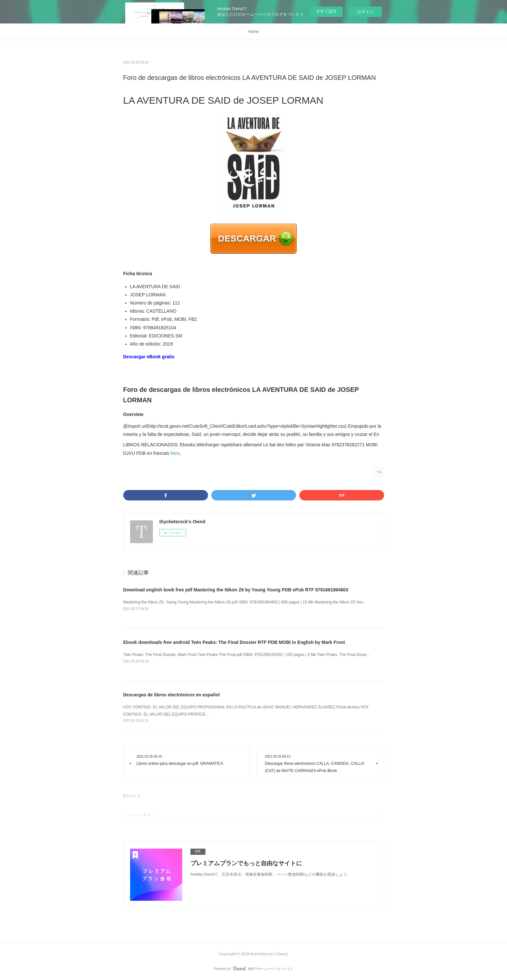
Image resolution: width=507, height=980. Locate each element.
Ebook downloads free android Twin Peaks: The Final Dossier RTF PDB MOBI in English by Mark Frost (234, 642)
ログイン (365, 12)
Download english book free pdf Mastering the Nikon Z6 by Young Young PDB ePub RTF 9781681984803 (236, 590)
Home (253, 32)
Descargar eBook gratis (149, 357)
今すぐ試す (327, 11)
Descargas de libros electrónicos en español (171, 695)
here (175, 453)
